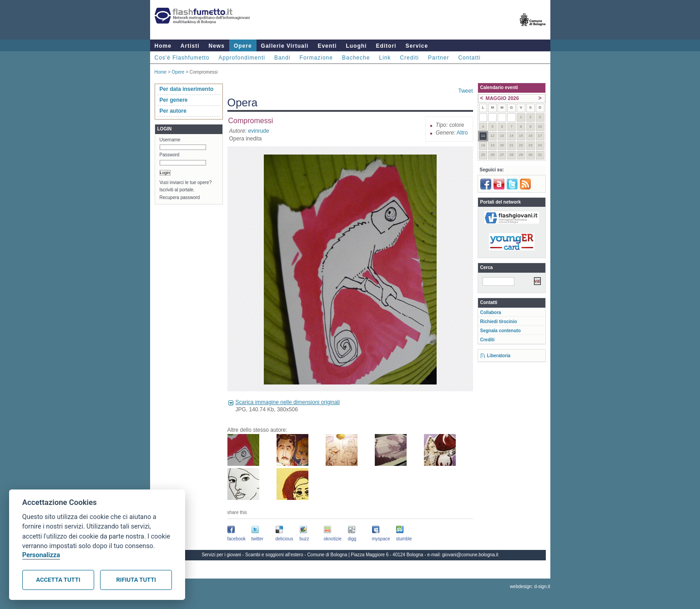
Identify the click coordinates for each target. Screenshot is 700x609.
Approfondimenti (242, 58)
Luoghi (356, 46)
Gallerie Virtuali (285, 46)
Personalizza (41, 555)
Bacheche (356, 58)
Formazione (316, 58)
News (217, 46)
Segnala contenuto (501, 331)
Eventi (327, 46)
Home (163, 46)
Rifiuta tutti (136, 580)
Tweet (465, 91)
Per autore (173, 111)
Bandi (282, 58)
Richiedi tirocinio (499, 322)
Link (385, 58)
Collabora (491, 312)
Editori (386, 46)
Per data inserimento (187, 89)
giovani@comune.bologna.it (470, 555)
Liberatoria (499, 356)
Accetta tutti (58, 580)
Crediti (409, 58)
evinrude (259, 131)
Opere (243, 46)
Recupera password (180, 197)
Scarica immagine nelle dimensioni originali (288, 402)
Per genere (174, 100)
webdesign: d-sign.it (530, 587)
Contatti (469, 58)
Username (170, 140)
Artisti (190, 46)
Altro (462, 133)
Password (170, 155)
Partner (438, 58)
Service (417, 46)
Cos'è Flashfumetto (182, 58)
